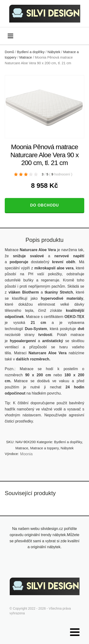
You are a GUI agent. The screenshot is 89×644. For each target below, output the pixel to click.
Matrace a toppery (44, 448)
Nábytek (54, 52)
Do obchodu (44, 205)
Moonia (26, 454)
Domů (9, 52)
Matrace (26, 57)
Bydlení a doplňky (31, 52)
